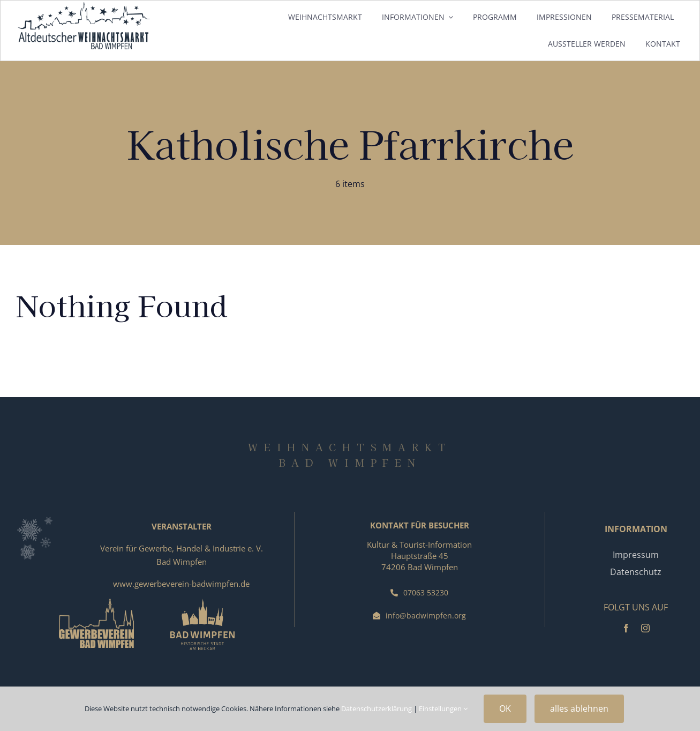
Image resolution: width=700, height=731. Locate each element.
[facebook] (626, 628)
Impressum (636, 555)
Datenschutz (636, 572)
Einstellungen (443, 708)
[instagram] (645, 628)
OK (505, 708)
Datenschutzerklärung (377, 708)
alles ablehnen (579, 708)
